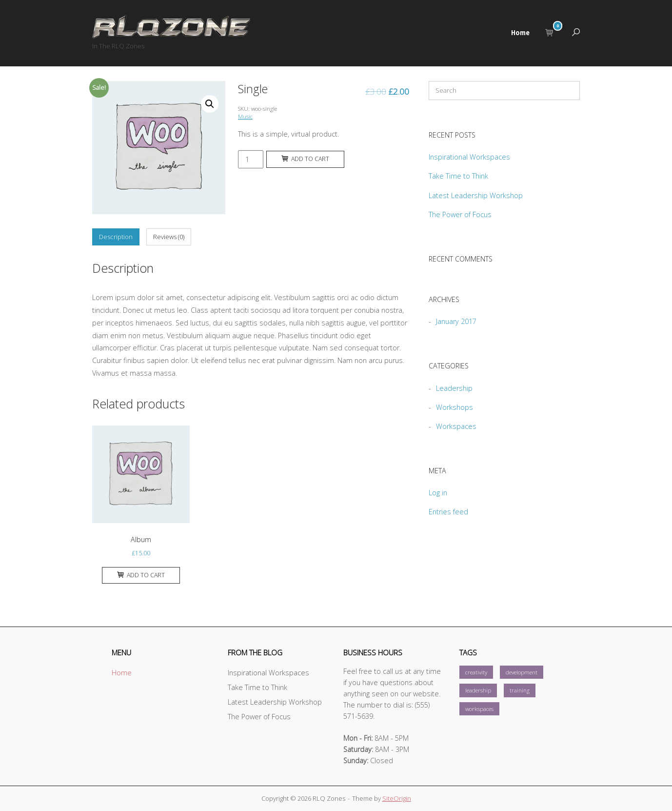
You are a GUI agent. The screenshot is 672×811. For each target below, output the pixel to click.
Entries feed (448, 512)
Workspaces (456, 426)
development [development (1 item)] (522, 672)
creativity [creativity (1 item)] (476, 672)
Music (245, 116)
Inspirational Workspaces (469, 157)
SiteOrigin (397, 798)
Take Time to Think (458, 176)
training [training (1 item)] (520, 690)
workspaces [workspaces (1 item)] (479, 709)
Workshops (455, 407)
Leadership (454, 388)
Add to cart (305, 159)
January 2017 (456, 321)
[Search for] (504, 91)
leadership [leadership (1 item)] (478, 690)
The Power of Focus (460, 214)
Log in (438, 493)
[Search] (565, 93)
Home (520, 33)
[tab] (116, 237)
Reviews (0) (169, 237)
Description (116, 237)
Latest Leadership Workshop (476, 195)
